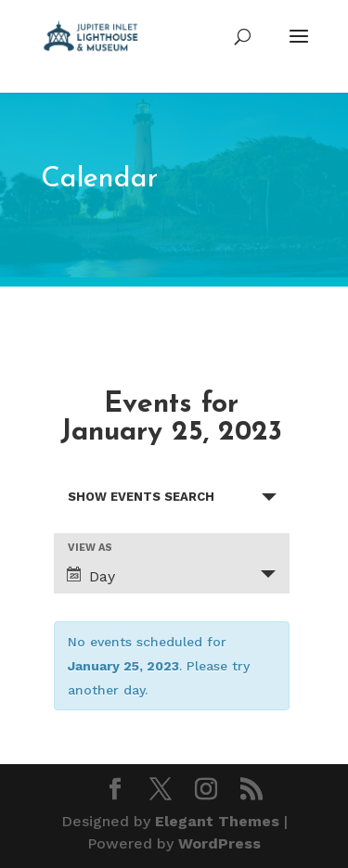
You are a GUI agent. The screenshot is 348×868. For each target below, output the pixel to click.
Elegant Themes (217, 821)
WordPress (219, 843)
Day (91, 576)
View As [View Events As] (90, 548)
